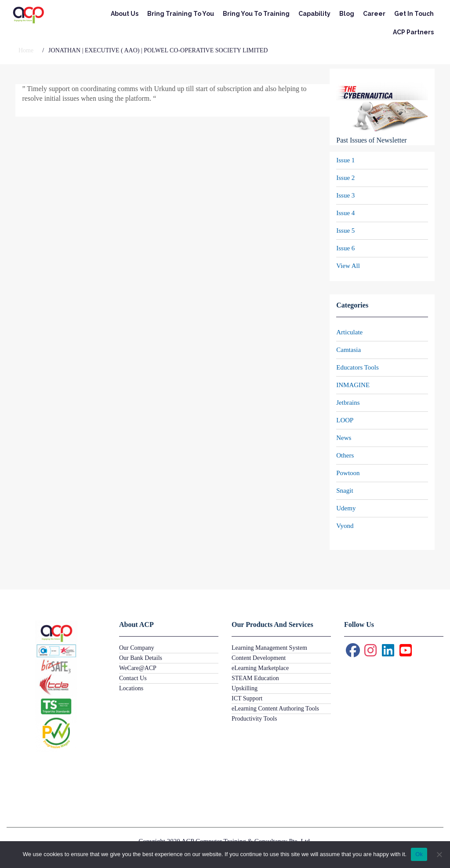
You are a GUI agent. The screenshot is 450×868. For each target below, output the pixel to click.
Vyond (345, 526)
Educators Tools (357, 367)
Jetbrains (348, 403)
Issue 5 (345, 231)
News (344, 438)
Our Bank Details (141, 658)
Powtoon (348, 473)
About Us (125, 14)
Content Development (259, 658)
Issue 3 (345, 195)
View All (348, 266)
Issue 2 (345, 178)
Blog (347, 14)
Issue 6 (345, 248)
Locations (131, 688)
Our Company (137, 648)
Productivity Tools (254, 719)
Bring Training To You (181, 14)
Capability (314, 14)
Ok (419, 854)
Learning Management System (269, 648)
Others (345, 455)
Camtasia (348, 350)
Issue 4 (345, 213)
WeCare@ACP (138, 668)
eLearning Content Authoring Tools (275, 709)
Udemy (346, 508)
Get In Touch (414, 14)
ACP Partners (413, 32)
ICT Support (247, 698)
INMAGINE (353, 385)
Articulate (349, 332)
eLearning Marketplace (260, 668)
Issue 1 (345, 160)
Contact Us (133, 678)
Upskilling (245, 688)
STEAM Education (255, 678)
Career (374, 14)
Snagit (345, 491)
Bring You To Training (256, 14)
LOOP (345, 420)
